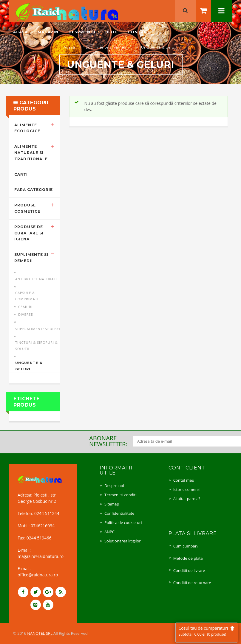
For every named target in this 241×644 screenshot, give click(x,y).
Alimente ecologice (27, 128)
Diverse (26, 314)
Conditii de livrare (189, 570)
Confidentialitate (119, 513)
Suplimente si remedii (107, 47)
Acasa (20, 32)
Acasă (69, 47)
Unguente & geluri (29, 366)
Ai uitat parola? (187, 499)
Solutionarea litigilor (123, 541)
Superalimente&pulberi (39, 329)
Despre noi (82, 32)
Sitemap (112, 504)
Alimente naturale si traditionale (31, 153)
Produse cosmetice (27, 208)
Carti (21, 174)
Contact (139, 32)
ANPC (109, 532)
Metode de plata (188, 558)
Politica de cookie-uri (123, 522)
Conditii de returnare (192, 583)
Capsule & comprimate (27, 296)
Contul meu (184, 480)
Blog (112, 32)
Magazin (48, 32)
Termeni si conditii (121, 495)
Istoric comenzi (187, 489)
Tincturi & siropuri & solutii (37, 346)
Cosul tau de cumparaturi (207, 631)
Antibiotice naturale (37, 279)
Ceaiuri (25, 307)
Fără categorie (34, 190)
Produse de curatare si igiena (29, 233)
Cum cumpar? (186, 546)
